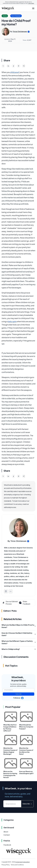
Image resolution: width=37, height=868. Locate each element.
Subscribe (18, 694)
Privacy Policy (6, 865)
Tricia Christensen (20, 32)
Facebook (7, 845)
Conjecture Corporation (22, 862)
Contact (7, 835)
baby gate (12, 321)
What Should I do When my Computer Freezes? (26, 727)
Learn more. (31, 3)
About (6, 832)
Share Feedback (24, 603)
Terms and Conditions (17, 865)
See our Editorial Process (10, 603)
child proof (15, 72)
